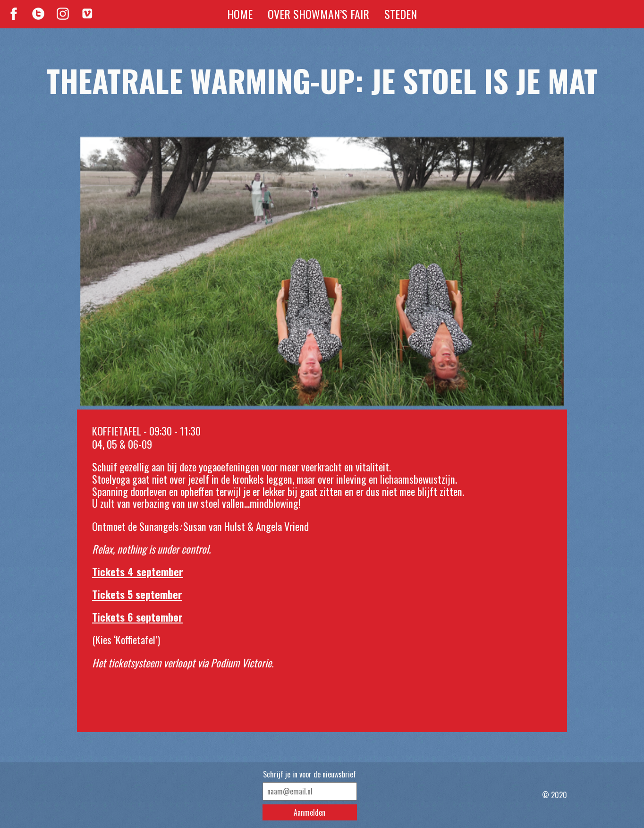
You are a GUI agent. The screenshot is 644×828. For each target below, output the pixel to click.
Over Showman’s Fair (318, 14)
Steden (401, 14)
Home (240, 14)
